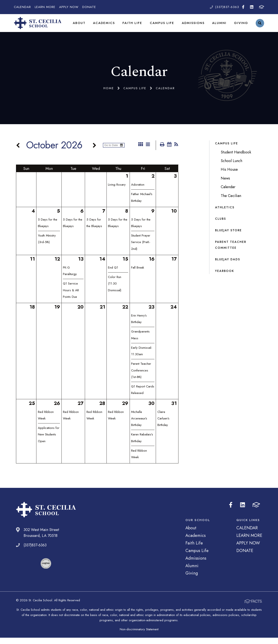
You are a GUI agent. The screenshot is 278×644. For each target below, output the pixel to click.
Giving (241, 26)
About (84, 26)
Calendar (228, 193)
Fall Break (138, 275)
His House (229, 176)
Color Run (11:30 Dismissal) (115, 291)
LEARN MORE (45, 7)
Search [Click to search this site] (260, 26)
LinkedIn (252, 7)
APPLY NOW (69, 7)
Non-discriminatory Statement (139, 636)
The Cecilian (231, 202)
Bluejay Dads (228, 266)
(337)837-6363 (227, 7)
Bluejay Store (228, 237)
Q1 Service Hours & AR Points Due (71, 297)
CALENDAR (22, 7)
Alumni (220, 26)
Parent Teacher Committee (231, 251)
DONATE (89, 7)
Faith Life (136, 26)
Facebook (243, 7)
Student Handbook (236, 159)
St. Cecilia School (40, 26)
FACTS (262, 7)
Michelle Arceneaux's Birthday (139, 425)
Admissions (194, 26)
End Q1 (113, 275)
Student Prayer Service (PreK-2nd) (141, 249)
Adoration (138, 192)
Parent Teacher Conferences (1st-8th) (141, 377)
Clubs (221, 225)
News (225, 185)
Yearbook (225, 277)
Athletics (225, 214)
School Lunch (231, 167)
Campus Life (164, 26)
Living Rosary (117, 192)
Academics (108, 26)
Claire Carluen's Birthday (163, 425)
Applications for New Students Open (49, 442)
